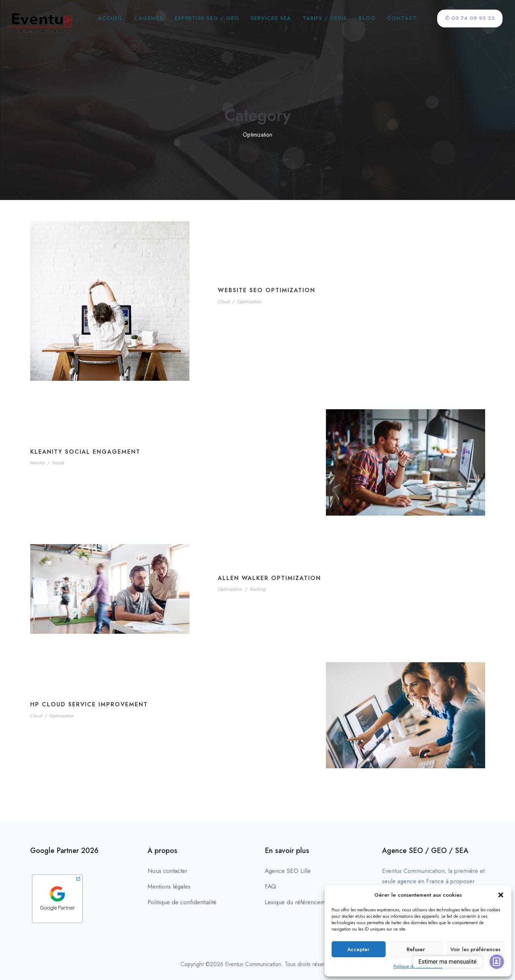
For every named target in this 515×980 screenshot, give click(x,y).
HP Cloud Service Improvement (89, 704)
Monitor (37, 463)
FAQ (270, 886)
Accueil (111, 18)
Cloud (224, 302)
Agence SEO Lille (288, 871)
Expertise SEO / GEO (207, 18)
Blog (367, 18)
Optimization (249, 302)
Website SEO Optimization (267, 290)
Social (58, 463)
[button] (501, 895)
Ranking (258, 589)
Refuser (416, 949)
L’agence (149, 18)
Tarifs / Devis (325, 18)
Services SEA (271, 18)
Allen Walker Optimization (269, 578)
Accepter (358, 949)
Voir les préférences (475, 949)
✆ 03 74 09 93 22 (470, 18)
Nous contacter (167, 871)
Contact (402, 18)
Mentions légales (169, 886)
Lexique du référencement (299, 902)
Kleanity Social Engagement (85, 452)
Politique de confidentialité (418, 966)
